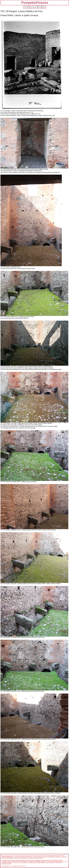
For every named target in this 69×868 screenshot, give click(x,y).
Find (40, 7)
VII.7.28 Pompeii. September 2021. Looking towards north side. (19, 739)
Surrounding (33, 7)
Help (44, 7)
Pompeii (26, 7)
